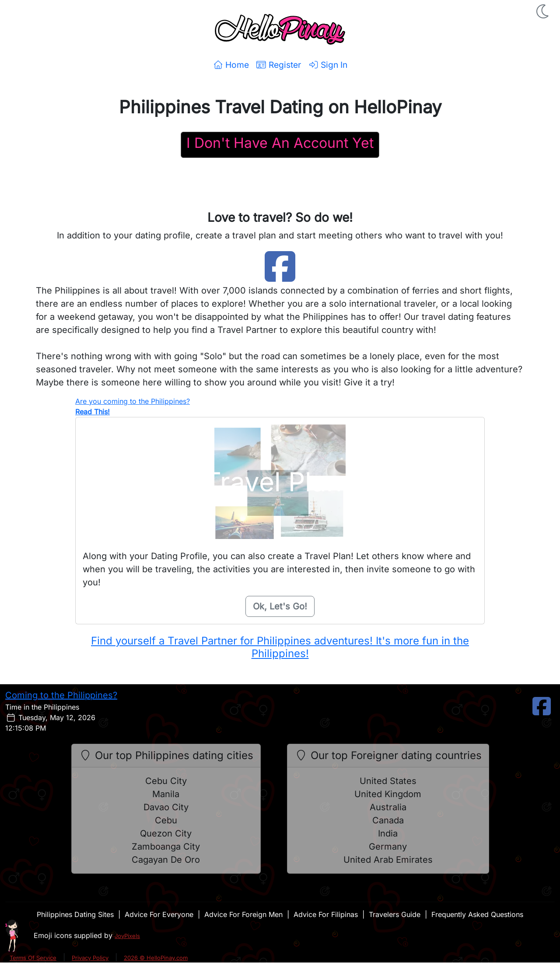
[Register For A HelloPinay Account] (280, 145)
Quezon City (166, 833)
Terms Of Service (33, 958)
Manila (166, 794)
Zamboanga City (166, 847)
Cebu (166, 820)
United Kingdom (388, 794)
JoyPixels (127, 936)
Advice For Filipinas (326, 914)
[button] (543, 11)
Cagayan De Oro (166, 860)
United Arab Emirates (388, 860)
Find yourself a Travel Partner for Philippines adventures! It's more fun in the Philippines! (280, 647)
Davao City (166, 807)
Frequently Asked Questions (477, 914)
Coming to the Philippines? (61, 695)
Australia (388, 807)
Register (278, 65)
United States (388, 781)
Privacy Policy (90, 958)
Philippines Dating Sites (75, 914)
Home (231, 65)
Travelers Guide (395, 914)
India (388, 833)
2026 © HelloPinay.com (156, 958)
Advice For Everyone (159, 914)
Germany (388, 847)
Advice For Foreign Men (243, 914)
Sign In (328, 65)
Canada (388, 820)
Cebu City (166, 781)
